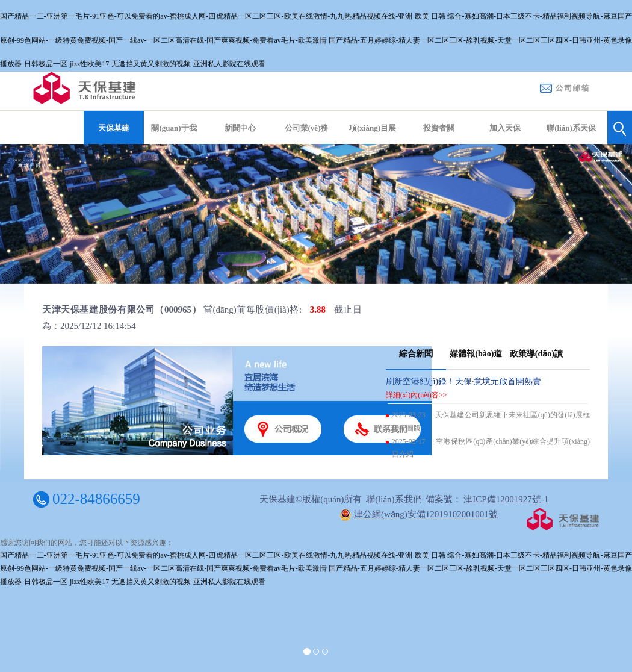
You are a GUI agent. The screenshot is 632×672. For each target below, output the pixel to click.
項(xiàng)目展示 (373, 141)
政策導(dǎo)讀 (536, 354)
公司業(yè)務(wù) (307, 141)
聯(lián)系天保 (571, 128)
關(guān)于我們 (174, 141)
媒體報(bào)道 (476, 354)
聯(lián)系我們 (394, 499)
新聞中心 (240, 128)
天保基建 (114, 128)
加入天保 (505, 128)
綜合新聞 (416, 354)
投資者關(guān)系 (439, 141)
